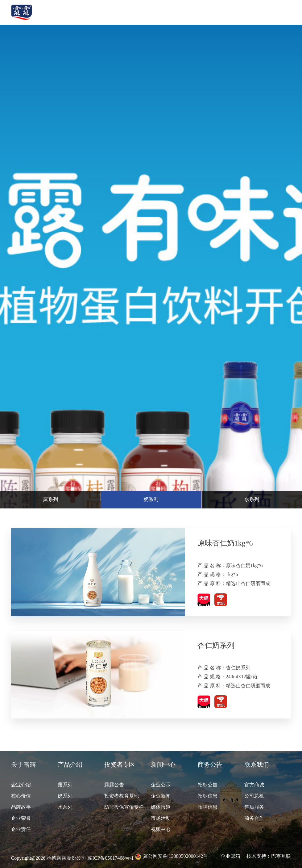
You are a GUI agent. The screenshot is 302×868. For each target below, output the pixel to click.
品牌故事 (21, 807)
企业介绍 (21, 785)
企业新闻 (161, 796)
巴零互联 (281, 856)
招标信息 (208, 796)
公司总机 (254, 796)
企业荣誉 (21, 818)
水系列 (65, 807)
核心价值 (21, 796)
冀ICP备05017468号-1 (110, 858)
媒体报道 (161, 807)
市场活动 (161, 818)
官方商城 (254, 785)
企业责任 (21, 830)
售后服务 (254, 807)
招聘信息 (208, 807)
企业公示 (161, 785)
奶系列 (65, 796)
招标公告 (208, 785)
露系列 (65, 785)
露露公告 (114, 785)
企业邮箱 (230, 856)
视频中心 (161, 830)
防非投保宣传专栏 (124, 807)
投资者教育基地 (122, 796)
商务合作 (254, 818)
